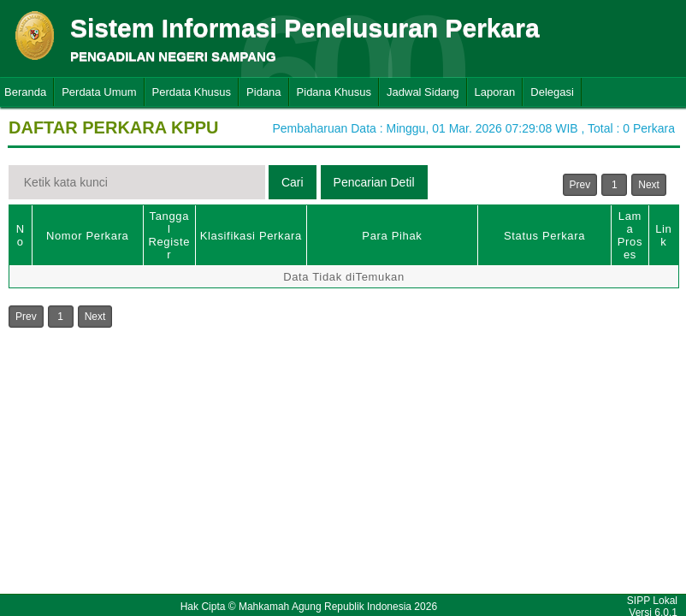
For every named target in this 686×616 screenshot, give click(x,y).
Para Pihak (392, 236)
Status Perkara (544, 236)
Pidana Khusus (334, 92)
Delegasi (552, 92)
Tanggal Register (169, 235)
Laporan (495, 92)
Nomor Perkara (88, 236)
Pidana (263, 92)
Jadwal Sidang (423, 92)
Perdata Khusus (192, 92)
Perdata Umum (99, 92)
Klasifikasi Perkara (251, 236)
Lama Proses (630, 235)
